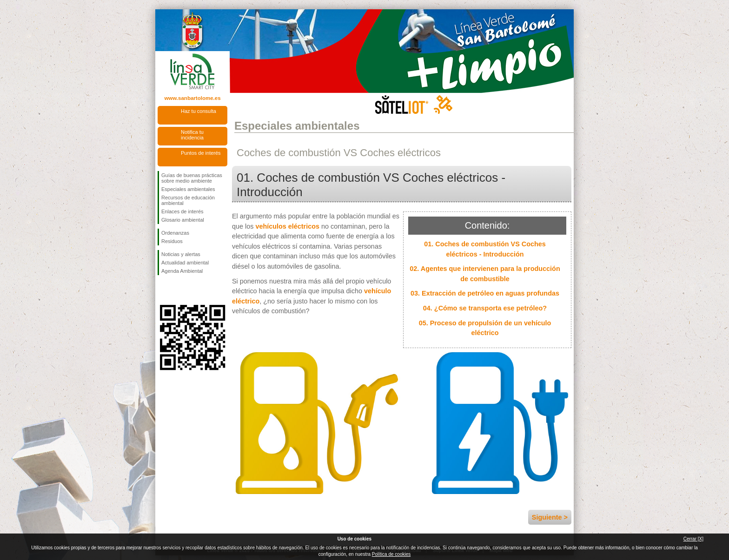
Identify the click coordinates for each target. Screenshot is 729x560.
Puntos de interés (201, 153)
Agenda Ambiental (182, 271)
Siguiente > (550, 517)
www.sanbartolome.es (192, 98)
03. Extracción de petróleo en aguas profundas (485, 293)
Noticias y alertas (181, 254)
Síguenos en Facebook (163, 290)
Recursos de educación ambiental (188, 200)
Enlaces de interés (182, 211)
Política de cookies (391, 554)
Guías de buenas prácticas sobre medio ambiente (192, 178)
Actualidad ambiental (185, 263)
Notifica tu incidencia (192, 135)
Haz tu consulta (199, 111)
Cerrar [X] (693, 539)
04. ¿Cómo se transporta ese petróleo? (485, 308)
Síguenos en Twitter (179, 290)
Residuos (172, 241)
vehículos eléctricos (287, 226)
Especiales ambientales (188, 189)
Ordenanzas (175, 233)
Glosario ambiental (183, 220)
